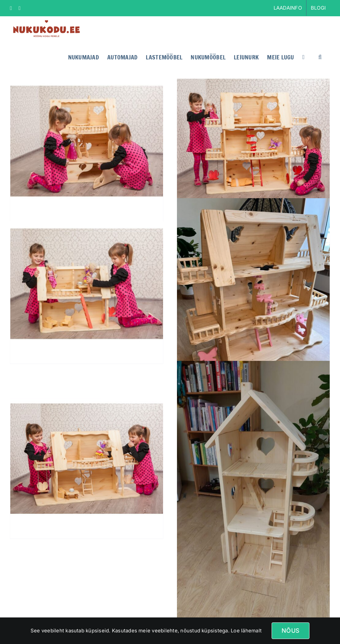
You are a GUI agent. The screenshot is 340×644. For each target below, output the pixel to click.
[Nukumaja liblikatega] (253, 300)
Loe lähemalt (246, 631)
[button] (320, 56)
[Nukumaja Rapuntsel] (253, 496)
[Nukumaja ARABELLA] (87, 284)
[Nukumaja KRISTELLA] (87, 141)
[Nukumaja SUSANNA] (87, 459)
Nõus (291, 631)
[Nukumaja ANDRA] (253, 141)
